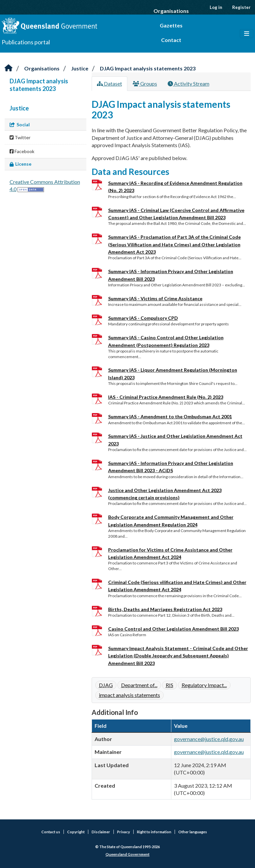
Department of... (139, 685)
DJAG (106, 685)
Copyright (76, 832)
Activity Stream (189, 83)
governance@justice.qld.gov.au (209, 739)
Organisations (171, 11)
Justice (80, 68)
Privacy (124, 832)
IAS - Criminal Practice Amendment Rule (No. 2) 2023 (166, 397)
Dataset (109, 83)
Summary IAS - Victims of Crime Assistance (155, 298)
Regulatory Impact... (204, 685)
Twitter (20, 137)
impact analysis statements (129, 695)
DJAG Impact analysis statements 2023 (148, 68)
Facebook (22, 151)
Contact (171, 40)
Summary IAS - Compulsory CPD (143, 318)
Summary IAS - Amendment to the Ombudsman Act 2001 (170, 416)
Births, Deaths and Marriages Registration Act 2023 (165, 609)
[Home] (9, 68)
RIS (170, 685)
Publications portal (26, 42)
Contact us (51, 832)
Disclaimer (101, 832)
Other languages (193, 832)
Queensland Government (127, 854)
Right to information (154, 832)
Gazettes (171, 25)
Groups (145, 83)
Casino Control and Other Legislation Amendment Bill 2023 (173, 629)
